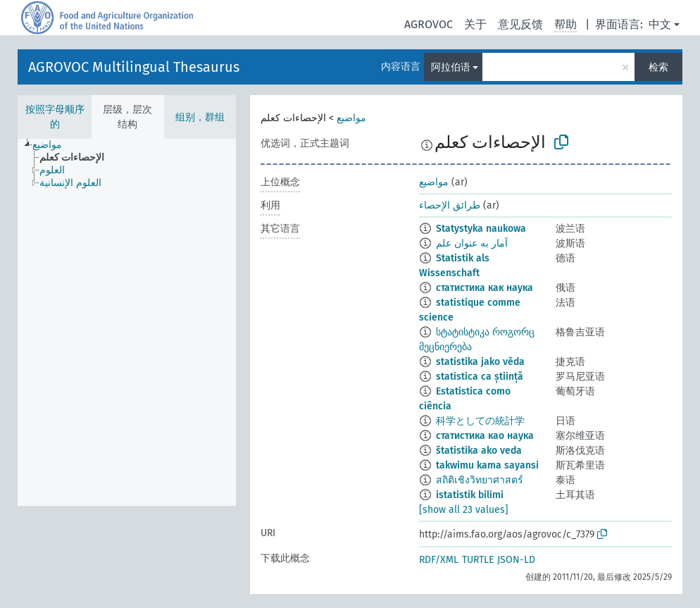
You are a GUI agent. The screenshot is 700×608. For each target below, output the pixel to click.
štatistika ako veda (479, 451)
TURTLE (478, 560)
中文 (660, 24)
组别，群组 (200, 117)
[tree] (127, 322)
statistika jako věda (480, 362)
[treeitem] (53, 145)
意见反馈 (520, 24)
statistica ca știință (480, 377)
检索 (658, 67)
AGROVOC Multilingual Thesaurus (134, 67)
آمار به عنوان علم (472, 243)
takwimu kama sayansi (487, 465)
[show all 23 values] (464, 510)
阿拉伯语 (451, 67)
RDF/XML (439, 560)
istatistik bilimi (470, 495)
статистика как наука (485, 288)
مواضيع (351, 118)
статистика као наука (485, 436)
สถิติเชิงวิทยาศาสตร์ (480, 480)
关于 (475, 24)
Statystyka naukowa (481, 229)
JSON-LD (516, 560)
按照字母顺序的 (55, 117)
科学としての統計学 (480, 421)
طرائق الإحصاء (450, 205)
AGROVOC (429, 24)
